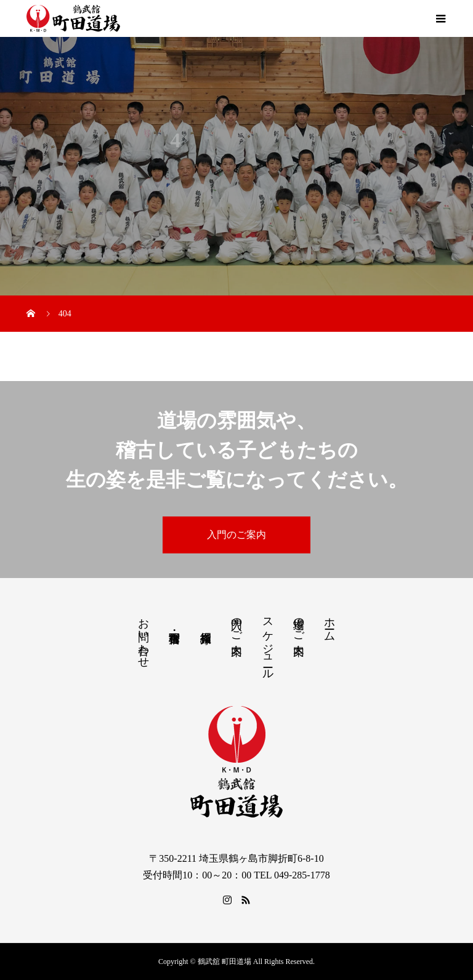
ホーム (329, 623)
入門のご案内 (236, 535)
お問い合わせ (144, 637)
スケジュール (268, 642)
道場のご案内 (299, 624)
